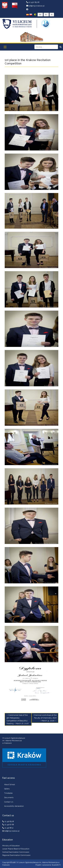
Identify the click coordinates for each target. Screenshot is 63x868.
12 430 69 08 (33, 2)
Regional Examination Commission (16, 855)
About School (10, 784)
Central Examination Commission (16, 852)
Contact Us (9, 802)
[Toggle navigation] (5, 47)
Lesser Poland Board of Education (16, 849)
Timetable (8, 793)
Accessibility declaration (14, 806)
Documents (9, 797)
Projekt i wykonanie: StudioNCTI (48, 865)
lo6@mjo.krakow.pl (35, 6)
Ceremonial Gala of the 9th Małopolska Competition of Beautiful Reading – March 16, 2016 (18, 719)
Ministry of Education (11, 846)
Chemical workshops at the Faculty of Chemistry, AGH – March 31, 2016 (45, 718)
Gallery (7, 789)
